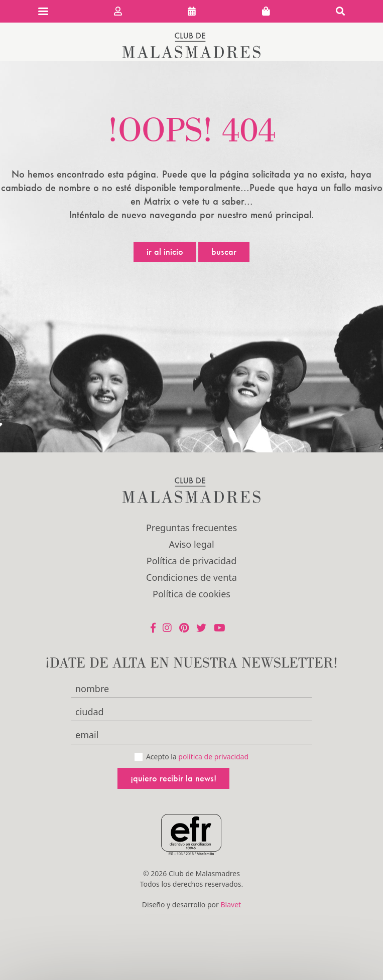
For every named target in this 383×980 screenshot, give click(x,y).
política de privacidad (213, 757)
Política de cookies (191, 594)
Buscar (224, 252)
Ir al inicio (165, 252)
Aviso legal (191, 544)
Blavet (231, 905)
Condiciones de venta (191, 577)
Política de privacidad (191, 561)
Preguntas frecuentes (191, 528)
